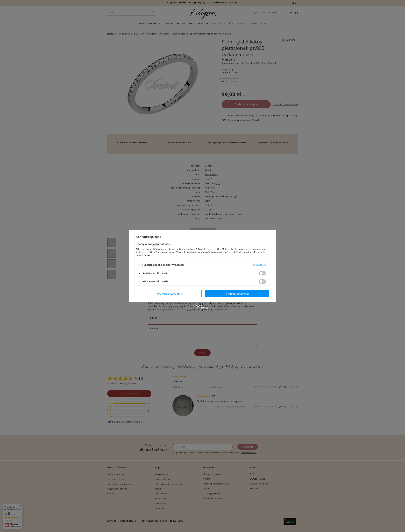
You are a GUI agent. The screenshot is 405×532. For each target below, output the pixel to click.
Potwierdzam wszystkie (237, 294)
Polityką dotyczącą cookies (208, 249)
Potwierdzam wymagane (169, 294)
